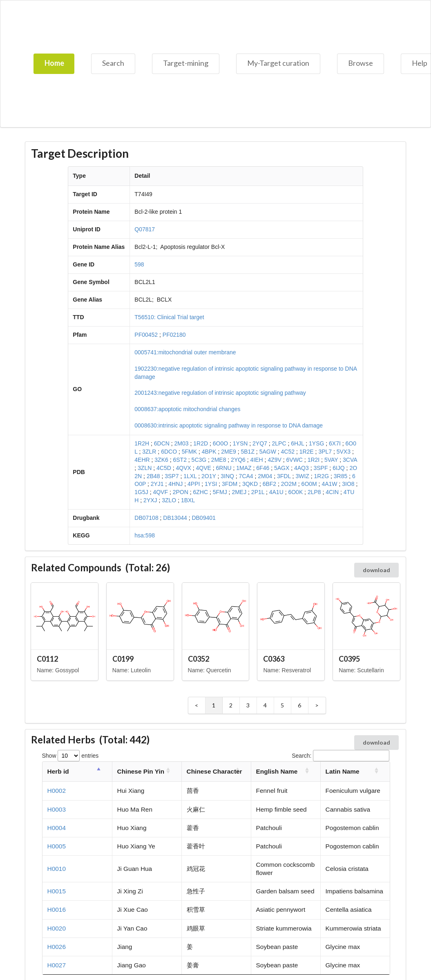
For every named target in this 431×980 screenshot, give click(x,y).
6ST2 (180, 460)
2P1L (258, 492)
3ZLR (149, 452)
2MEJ (239, 492)
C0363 (274, 659)
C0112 (47, 659)
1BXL (188, 500)
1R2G (322, 476)
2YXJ (150, 500)
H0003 (57, 809)
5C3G (199, 460)
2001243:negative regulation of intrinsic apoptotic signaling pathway (220, 393)
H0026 (57, 947)
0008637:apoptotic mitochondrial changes (187, 409)
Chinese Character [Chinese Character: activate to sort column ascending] (214, 771)
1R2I (314, 460)
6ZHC (200, 492)
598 (139, 264)
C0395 (349, 659)
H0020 (57, 928)
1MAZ (244, 468)
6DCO (169, 452)
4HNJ (175, 484)
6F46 (263, 468)
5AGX (282, 468)
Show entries (70, 756)
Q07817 (145, 229)
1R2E (307, 452)
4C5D (164, 468)
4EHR (142, 460)
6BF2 (269, 484)
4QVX (183, 468)
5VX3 (344, 452)
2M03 (182, 443)
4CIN (332, 492)
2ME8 (219, 460)
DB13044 (175, 518)
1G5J (141, 492)
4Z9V (274, 460)
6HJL (297, 443)
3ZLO (169, 500)
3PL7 (325, 452)
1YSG (316, 443)
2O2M (289, 484)
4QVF (160, 492)
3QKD (250, 484)
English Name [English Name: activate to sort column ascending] (277, 771)
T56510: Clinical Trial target (169, 317)
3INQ (227, 476)
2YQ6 (238, 460)
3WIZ (302, 476)
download (376, 570)
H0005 (57, 846)
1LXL (190, 476)
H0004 (57, 828)
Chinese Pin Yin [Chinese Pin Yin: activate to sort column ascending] (141, 771)
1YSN (240, 443)
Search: (340, 756)
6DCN (162, 443)
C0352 (199, 659)
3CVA (350, 460)
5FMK (189, 452)
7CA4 (246, 476)
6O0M (309, 484)
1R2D (201, 443)
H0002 (57, 791)
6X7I (335, 443)
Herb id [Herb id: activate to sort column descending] (58, 771)
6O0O (220, 443)
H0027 (57, 965)
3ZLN (145, 468)
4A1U (276, 492)
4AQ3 (301, 468)
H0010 (57, 869)
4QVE (203, 468)
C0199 (123, 659)
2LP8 (314, 492)
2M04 (265, 476)
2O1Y (209, 476)
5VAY (331, 460)
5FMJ (220, 492)
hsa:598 (145, 535)
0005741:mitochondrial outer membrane (185, 352)
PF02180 (174, 335)
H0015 (57, 891)
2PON (181, 492)
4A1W (329, 484)
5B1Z (247, 452)
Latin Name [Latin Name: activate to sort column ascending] (343, 771)
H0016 (57, 910)
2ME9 (229, 452)
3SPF (320, 468)
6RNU (224, 468)
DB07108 (146, 518)
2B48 (153, 476)
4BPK (209, 452)
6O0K (295, 492)
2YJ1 (157, 484)
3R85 (341, 476)
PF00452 (146, 335)
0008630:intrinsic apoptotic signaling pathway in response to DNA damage (229, 425)
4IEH (257, 460)
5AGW (268, 452)
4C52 (288, 452)
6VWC (295, 460)
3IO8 (348, 484)
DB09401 (203, 518)
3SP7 (172, 476)
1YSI (211, 484)
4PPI (194, 484)
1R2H (142, 443)
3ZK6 (161, 460)
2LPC (279, 443)
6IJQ (339, 468)
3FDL (284, 476)
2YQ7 (260, 443)
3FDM (230, 484)
